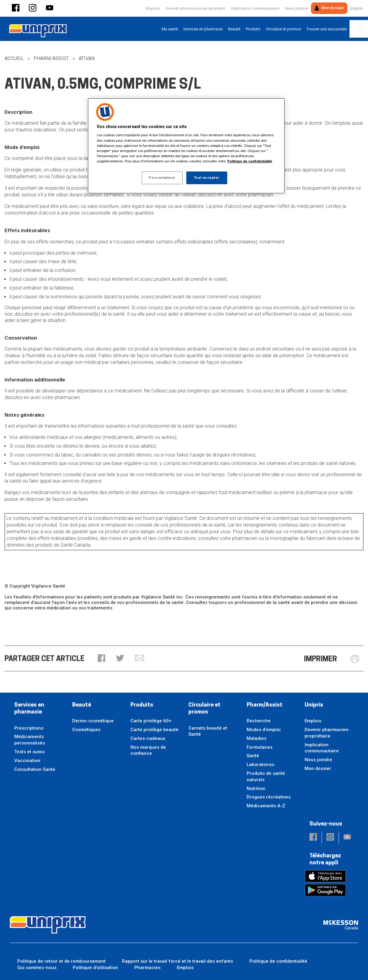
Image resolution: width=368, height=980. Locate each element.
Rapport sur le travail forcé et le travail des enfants (177, 961)
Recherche (259, 721)
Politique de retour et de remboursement (61, 961)
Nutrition (256, 788)
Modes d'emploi (264, 730)
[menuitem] (170, 29)
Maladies (257, 738)
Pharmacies (147, 968)
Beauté (82, 705)
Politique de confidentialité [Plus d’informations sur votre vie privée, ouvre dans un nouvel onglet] (250, 161)
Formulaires (260, 747)
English (356, 8)
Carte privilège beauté (154, 730)
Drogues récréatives (269, 797)
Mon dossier (329, 8)
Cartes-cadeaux (148, 738)
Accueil (14, 58)
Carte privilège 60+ (151, 721)
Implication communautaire (255, 8)
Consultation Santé (35, 769)
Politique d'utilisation (95, 968)
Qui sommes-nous (37, 968)
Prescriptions (29, 728)
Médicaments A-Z (266, 806)
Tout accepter (207, 178)
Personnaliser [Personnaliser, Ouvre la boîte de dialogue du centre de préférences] (162, 178)
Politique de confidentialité (278, 961)
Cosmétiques (86, 730)
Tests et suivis (29, 752)
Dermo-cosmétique (93, 721)
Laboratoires (260, 765)
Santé (253, 756)
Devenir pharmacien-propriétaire (195, 8)
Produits (142, 705)
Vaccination (27, 761)
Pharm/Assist (51, 58)
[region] (186, 146)
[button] (16, 8)
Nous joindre (297, 8)
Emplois (153, 8)
